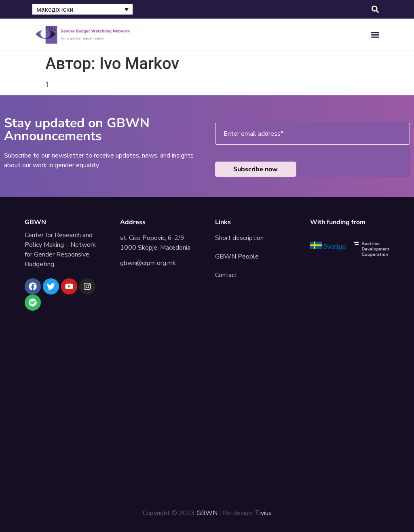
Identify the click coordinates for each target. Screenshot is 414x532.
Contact (226, 275)
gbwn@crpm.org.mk (148, 263)
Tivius (263, 513)
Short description (239, 238)
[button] (375, 9)
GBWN (35, 222)
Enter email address (253, 134)
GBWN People (237, 257)
